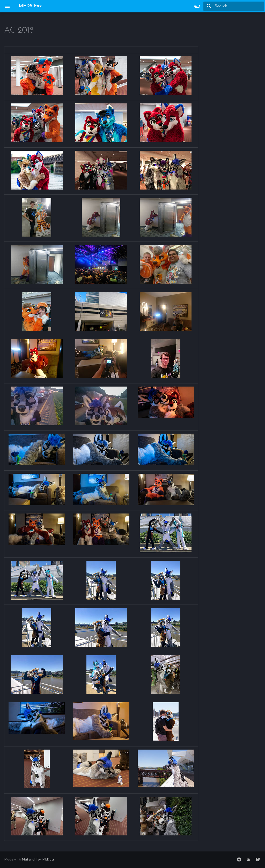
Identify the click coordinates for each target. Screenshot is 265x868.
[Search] (234, 6)
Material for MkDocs (38, 860)
